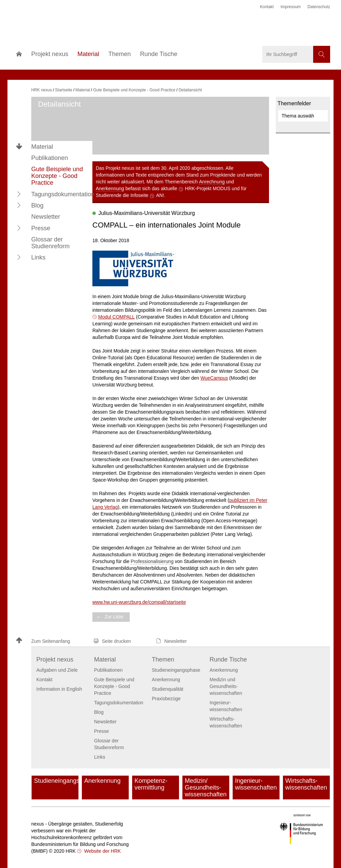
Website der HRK (102, 851)
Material (42, 147)
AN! (160, 195)
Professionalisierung (152, 561)
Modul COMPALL (116, 317)
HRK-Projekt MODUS (208, 188)
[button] (19, 194)
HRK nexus (42, 90)
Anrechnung (212, 182)
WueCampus (214, 378)
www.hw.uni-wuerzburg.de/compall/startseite (139, 602)
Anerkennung (110, 188)
